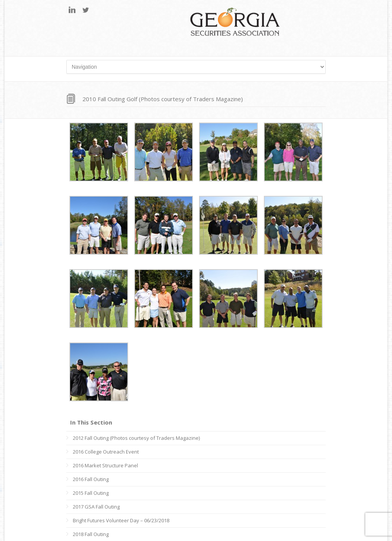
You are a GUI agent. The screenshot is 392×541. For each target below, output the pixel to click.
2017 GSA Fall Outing (96, 507)
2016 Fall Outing (91, 479)
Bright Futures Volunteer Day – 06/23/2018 (121, 520)
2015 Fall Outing (91, 493)
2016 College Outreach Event (106, 452)
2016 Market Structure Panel (105, 465)
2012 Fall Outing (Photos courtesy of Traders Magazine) (136, 438)
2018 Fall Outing (91, 534)
